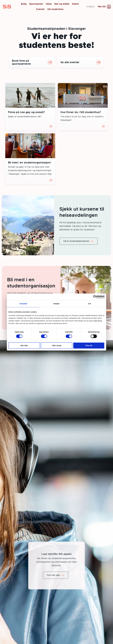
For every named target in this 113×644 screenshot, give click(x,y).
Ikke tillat (24, 345)
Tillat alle (89, 345)
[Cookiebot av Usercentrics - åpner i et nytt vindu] (95, 297)
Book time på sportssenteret (32, 62)
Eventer (40, 9)
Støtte (75, 4)
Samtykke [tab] (23, 304)
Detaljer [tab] (56, 304)
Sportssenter (36, 4)
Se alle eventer (81, 62)
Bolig (24, 4)
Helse (49, 4)
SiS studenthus (55, 9)
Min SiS (102, 7)
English (90, 7)
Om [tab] (90, 304)
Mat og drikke (62, 4)
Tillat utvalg (56, 345)
